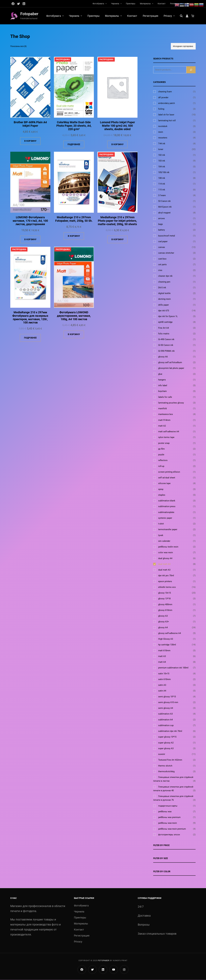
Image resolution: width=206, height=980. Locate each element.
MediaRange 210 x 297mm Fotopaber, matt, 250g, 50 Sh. (74, 219)
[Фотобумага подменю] (106, 3)
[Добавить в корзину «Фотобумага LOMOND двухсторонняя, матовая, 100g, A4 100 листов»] (74, 335)
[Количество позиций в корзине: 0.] (193, 16)
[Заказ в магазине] (183, 46)
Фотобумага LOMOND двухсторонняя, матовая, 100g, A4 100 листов (74, 316)
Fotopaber (29, 14)
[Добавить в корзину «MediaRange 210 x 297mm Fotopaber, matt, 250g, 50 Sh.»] (74, 236)
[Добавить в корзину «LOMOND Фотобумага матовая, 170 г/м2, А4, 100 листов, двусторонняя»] (30, 240)
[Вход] (187, 16)
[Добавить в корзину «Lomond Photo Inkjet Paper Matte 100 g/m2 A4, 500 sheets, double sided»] (117, 145)
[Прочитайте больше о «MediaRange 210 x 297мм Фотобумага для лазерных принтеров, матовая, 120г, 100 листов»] (30, 338)
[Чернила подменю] (121, 3)
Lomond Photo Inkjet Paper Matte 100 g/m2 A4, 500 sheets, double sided (117, 126)
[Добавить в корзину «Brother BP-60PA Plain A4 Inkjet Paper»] (30, 141)
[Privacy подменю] (174, 16)
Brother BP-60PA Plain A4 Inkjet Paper (30, 124)
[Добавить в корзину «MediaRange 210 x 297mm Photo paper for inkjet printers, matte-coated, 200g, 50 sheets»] (117, 240)
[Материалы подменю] (153, 3)
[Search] (191, 70)
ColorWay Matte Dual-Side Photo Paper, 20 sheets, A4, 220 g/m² (74, 126)
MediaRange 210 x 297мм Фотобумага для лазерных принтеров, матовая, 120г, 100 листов (30, 318)
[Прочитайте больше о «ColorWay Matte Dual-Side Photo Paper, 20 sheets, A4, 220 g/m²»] (74, 145)
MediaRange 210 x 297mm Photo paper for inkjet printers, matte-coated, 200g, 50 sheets (117, 221)
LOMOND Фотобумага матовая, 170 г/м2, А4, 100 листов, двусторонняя (30, 221)
